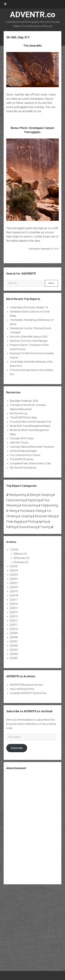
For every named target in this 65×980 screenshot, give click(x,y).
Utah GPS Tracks (19, 443)
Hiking (13, 511)
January (22, 562)
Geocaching (30, 505)
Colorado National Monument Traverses (32, 447)
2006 (15, 646)
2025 (15, 566)
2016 (15, 604)
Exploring (34, 500)
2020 (15, 587)
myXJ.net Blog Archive (22, 689)
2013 (15, 616)
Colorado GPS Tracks (22, 438)
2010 (15, 629)
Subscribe (17, 748)
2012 (15, 621)
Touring (45, 527)
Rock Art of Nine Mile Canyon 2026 (29, 337)
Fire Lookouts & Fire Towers (25, 455)
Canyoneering (15, 500)
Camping (46, 495)
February (23, 558)
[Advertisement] (33, 827)
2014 (15, 612)
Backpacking (18, 495)
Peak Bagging (15, 521)
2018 (15, 596)
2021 (15, 583)
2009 (15, 633)
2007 (15, 641)
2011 (15, 625)
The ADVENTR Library (22, 459)
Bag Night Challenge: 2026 (24, 401)
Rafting (11, 527)
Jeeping (26, 516)
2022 (15, 579)
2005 (15, 650)
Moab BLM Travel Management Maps (30, 426)
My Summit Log (18, 413)
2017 (15, 600)
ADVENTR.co (33, 15)
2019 (15, 591)
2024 (15, 570)
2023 (15, 575)
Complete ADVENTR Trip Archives (28, 693)
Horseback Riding (32, 511)
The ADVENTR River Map (23, 418)
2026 (16, 550)
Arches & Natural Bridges (23, 451)
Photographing (38, 521)
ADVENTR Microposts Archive (26, 685)
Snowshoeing (28, 527)
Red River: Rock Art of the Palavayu (29, 341)
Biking (33, 495)
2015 (15, 608)
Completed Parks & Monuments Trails (31, 463)
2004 (15, 654)
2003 (15, 658)
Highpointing (50, 505)
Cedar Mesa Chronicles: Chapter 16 (29, 307)
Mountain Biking (46, 516)
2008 (15, 637)
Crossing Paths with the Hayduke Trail (30, 422)
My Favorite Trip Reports (23, 468)
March (21, 554)
